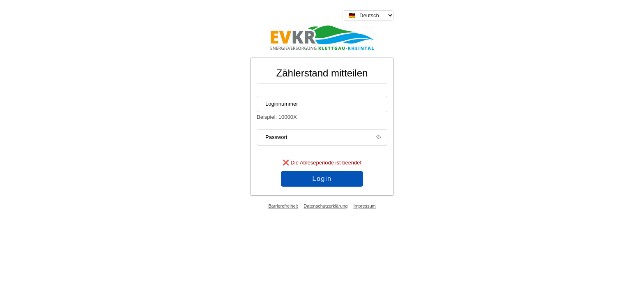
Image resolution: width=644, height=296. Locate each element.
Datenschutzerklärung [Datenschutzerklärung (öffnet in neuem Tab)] (325, 206)
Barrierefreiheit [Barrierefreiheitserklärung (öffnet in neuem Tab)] (283, 206)
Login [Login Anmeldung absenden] (322, 179)
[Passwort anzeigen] (378, 140)
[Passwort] (322, 137)
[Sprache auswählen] (368, 15)
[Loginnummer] (322, 104)
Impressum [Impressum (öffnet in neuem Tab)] (364, 206)
